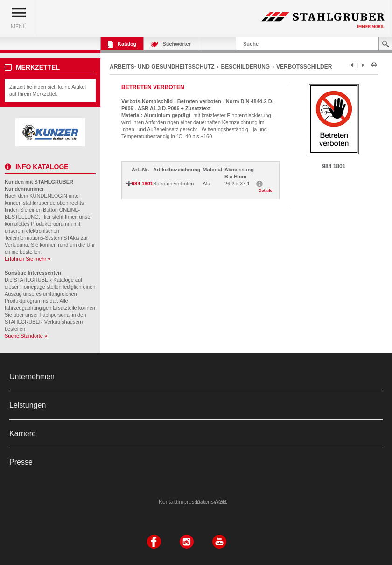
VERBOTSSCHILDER (304, 67)
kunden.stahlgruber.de (30, 203)
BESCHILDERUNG (246, 67)
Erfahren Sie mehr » (28, 259)
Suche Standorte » (26, 336)
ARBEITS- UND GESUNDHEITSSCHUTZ (162, 67)
